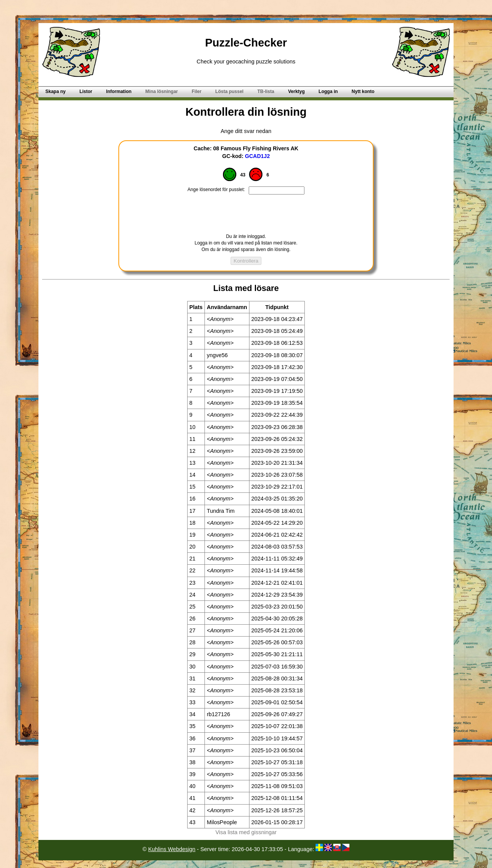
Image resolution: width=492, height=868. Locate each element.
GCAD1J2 (257, 156)
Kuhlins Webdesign (172, 849)
